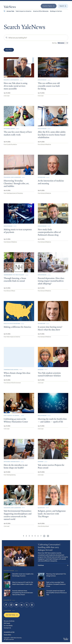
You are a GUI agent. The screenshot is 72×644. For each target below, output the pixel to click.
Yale (66, 639)
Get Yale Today (12, 615)
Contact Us (7, 628)
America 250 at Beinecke (41, 11)
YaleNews (10, 7)
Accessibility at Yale (9, 632)
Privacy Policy (7, 635)
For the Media (8, 626)
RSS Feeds (7, 623)
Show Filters (9, 50)
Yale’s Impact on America (23, 11)
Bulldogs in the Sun (56, 11)
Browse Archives (9, 621)
